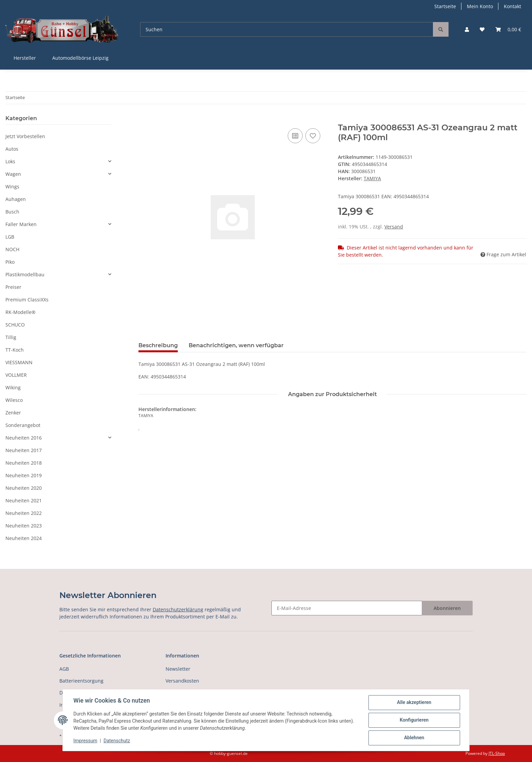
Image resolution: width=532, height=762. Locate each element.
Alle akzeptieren (414, 703)
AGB (64, 669)
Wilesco (14, 400)
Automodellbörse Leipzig (80, 58)
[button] (467, 29)
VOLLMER (16, 375)
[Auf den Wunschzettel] (313, 136)
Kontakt (512, 6)
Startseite (445, 6)
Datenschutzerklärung (178, 609)
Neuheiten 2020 (24, 488)
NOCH (12, 249)
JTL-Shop (497, 753)
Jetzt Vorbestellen (25, 136)
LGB (10, 237)
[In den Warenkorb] (144, 119)
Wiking (13, 387)
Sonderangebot (23, 425)
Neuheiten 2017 (24, 450)
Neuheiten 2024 (24, 538)
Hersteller (25, 58)
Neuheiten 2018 (24, 463)
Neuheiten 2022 (24, 513)
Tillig (11, 337)
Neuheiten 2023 (24, 526)
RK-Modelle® (21, 312)
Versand (394, 227)
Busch (12, 212)
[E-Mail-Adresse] (347, 608)
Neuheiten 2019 (24, 475)
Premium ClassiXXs (27, 300)
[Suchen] (287, 29)
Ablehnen (414, 738)
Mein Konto (480, 6)
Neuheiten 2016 (24, 438)
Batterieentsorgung (81, 681)
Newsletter (178, 669)
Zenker (13, 413)
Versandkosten (182, 681)
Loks (10, 161)
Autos (12, 149)
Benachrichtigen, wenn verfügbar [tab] (236, 345)
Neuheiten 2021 (24, 500)
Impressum (85, 741)
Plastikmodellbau (25, 274)
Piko (10, 262)
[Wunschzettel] (482, 29)
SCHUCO (15, 325)
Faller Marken (21, 224)
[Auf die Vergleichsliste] (295, 136)
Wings (12, 187)
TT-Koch (15, 350)
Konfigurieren (414, 720)
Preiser (13, 287)
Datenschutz (117, 741)
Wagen (13, 174)
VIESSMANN (19, 362)
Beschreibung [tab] (158, 345)
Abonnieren (447, 608)
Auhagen (16, 199)
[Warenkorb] (508, 29)
